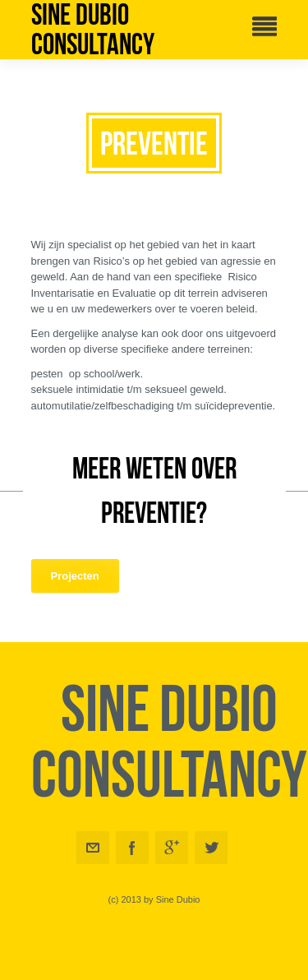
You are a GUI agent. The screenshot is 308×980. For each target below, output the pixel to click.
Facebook (132, 848)
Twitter (211, 848)
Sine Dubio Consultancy (93, 30)
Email (93, 848)
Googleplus (172, 848)
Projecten (75, 576)
